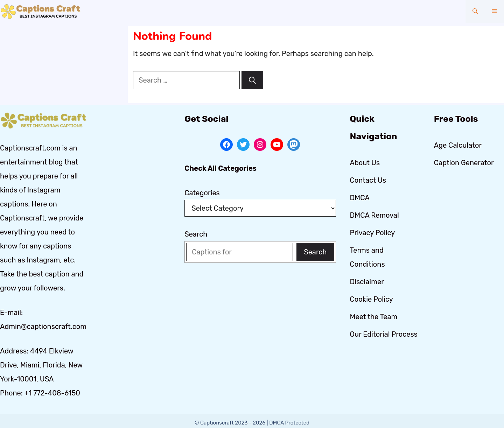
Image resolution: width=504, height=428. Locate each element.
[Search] (252, 80)
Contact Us (368, 180)
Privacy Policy (373, 233)
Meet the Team (374, 317)
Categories (202, 193)
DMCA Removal (374, 215)
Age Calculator (458, 145)
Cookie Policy (372, 299)
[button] (475, 11)
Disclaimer (367, 282)
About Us (365, 163)
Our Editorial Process (384, 334)
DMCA (360, 198)
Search (196, 234)
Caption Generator (464, 163)
